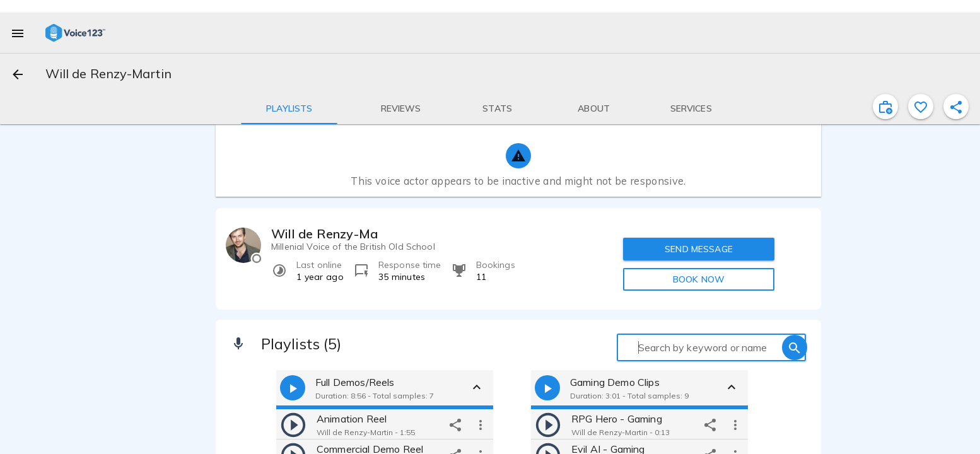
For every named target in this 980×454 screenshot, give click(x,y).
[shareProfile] (956, 107)
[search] (795, 347)
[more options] (481, 424)
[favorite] (921, 107)
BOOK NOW (699, 279)
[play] (293, 424)
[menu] (18, 33)
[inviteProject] (885, 107)
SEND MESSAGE (699, 249)
